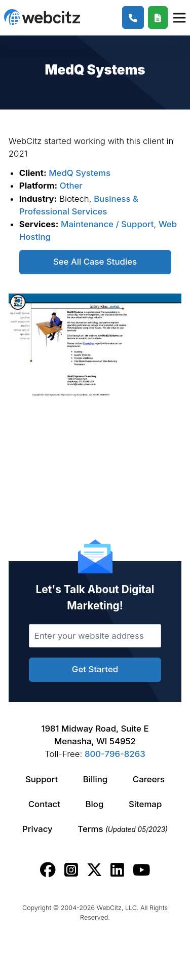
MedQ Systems (80, 173)
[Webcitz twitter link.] (94, 870)
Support (42, 779)
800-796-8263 (115, 754)
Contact (44, 804)
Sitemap (145, 804)
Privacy (37, 829)
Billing (95, 779)
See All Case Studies (95, 262)
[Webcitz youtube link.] (141, 870)
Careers (149, 779)
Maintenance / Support (107, 224)
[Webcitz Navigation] (179, 17)
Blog (95, 804)
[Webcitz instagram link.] (71, 870)
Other (71, 186)
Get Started (95, 669)
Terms (123, 829)
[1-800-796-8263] (133, 17)
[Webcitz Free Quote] (158, 17)
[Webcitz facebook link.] (48, 870)
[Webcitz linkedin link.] (117, 870)
